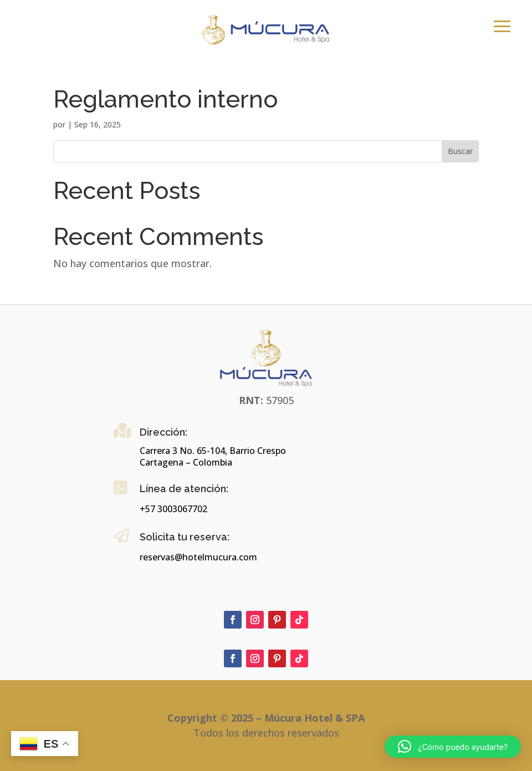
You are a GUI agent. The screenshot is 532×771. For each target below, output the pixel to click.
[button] (453, 747)
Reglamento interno (165, 99)
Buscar (460, 151)
